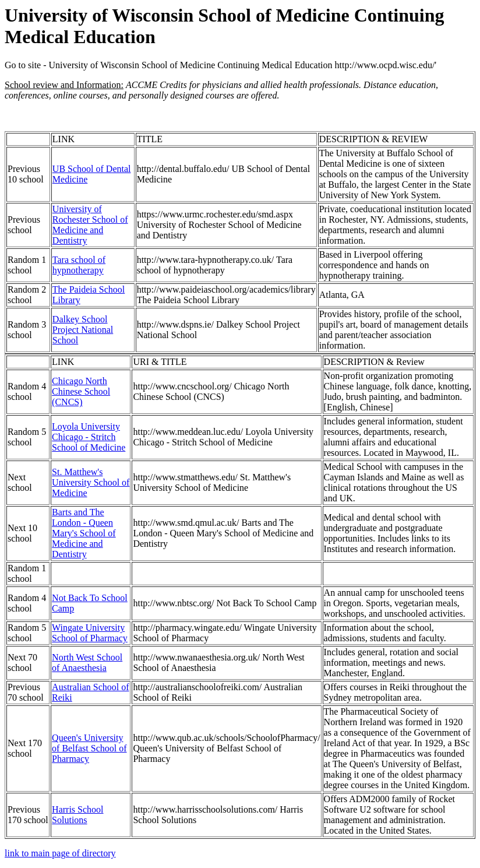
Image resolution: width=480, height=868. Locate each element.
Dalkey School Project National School (83, 330)
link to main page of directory (60, 853)
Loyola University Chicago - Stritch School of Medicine (89, 437)
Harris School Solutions (77, 815)
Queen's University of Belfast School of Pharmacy (89, 748)
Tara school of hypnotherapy (79, 265)
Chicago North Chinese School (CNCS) (81, 391)
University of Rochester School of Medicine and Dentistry (90, 225)
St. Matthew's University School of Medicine (91, 482)
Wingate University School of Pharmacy (90, 633)
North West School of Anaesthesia (87, 663)
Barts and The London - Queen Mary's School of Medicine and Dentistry (84, 533)
